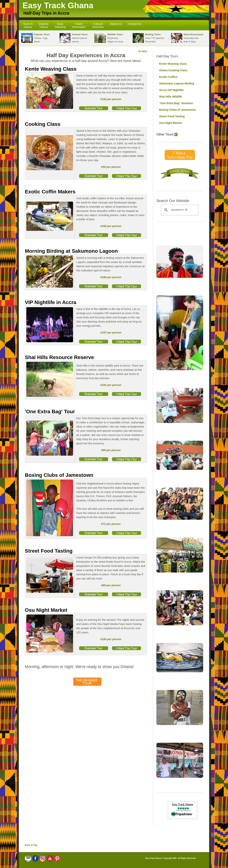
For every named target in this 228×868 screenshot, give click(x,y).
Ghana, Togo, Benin (35, 38)
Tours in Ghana (28, 25)
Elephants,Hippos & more (109, 38)
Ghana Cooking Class (173, 70)
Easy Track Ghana (58, 5)
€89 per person (111, 585)
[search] (179, 210)
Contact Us (135, 24)
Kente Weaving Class (51, 69)
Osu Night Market (46, 610)
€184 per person (111, 277)
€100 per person (111, 639)
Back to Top (31, 845)
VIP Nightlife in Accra (51, 302)
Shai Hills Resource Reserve (59, 357)
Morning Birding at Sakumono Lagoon (71, 251)
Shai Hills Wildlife (171, 97)
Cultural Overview (98, 25)
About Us (116, 24)
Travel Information (79, 25)
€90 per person (111, 167)
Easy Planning (60, 25)
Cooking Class (43, 124)
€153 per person (111, 99)
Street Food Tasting (49, 551)
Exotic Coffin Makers (50, 192)
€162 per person (111, 385)
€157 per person (111, 332)
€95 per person (111, 450)
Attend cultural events (73, 38)
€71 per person (111, 524)
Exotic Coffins (168, 77)
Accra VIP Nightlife (171, 90)
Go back (143, 51)
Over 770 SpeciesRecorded (148, 38)
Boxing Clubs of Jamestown (59, 475)
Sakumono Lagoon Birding (177, 83)
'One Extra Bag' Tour (50, 412)
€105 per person (111, 226)
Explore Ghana (44, 25)
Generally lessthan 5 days (187, 38)
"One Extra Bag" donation (176, 103)
